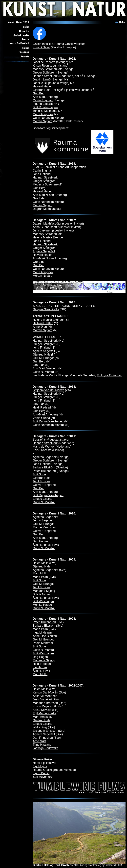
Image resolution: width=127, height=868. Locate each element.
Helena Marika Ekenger (48, 237)
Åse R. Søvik (41, 671)
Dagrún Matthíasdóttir (47, 209)
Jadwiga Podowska (45, 748)
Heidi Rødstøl (42, 408)
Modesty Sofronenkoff (47, 69)
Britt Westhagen (43, 601)
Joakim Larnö (42, 79)
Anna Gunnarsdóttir (46, 227)
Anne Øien (40, 327)
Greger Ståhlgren (44, 73)
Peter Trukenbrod (44, 471)
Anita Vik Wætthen (45, 696)
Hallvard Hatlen (43, 323)
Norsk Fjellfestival (44, 763)
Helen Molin (41, 563)
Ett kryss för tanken (109, 375)
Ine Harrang (41, 667)
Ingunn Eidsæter (44, 104)
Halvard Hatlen (43, 86)
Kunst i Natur (41, 47)
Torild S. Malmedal (45, 111)
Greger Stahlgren (44, 397)
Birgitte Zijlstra (42, 724)
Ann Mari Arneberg (45, 368)
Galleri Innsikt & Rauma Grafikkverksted (59, 44)
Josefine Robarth (44, 62)
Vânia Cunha (41, 418)
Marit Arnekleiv (42, 717)
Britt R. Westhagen (45, 107)
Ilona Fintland (42, 174)
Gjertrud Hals (42, 90)
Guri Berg (39, 93)
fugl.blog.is (40, 766)
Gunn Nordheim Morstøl (49, 118)
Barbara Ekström (44, 467)
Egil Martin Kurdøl (45, 713)
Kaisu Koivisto (42, 450)
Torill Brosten (41, 481)
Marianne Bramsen (45, 703)
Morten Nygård (43, 121)
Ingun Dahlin (41, 773)
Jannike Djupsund (45, 83)
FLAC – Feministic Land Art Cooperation (59, 167)
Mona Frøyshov (43, 114)
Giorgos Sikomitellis (46, 309)
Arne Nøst (39, 741)
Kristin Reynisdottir (45, 66)
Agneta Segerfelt (44, 251)
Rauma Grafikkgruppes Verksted (54, 770)
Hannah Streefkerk (45, 76)
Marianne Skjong (44, 591)
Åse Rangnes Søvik (46, 545)
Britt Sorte (39, 474)
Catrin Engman (43, 100)
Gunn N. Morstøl (44, 372)
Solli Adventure (43, 777)
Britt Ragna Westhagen (48, 421)
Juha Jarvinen (42, 230)
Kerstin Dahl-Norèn (45, 692)
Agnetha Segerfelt (45, 457)
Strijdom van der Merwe (48, 390)
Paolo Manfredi (43, 643)
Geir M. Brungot (43, 358)
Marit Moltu (40, 573)
